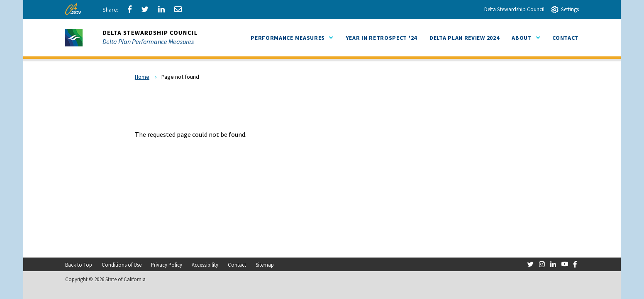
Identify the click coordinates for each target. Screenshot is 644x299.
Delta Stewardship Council (514, 9)
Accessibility (205, 265)
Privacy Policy (167, 265)
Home (142, 77)
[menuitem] (381, 38)
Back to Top (79, 265)
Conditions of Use (122, 265)
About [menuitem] (526, 38)
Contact (237, 265)
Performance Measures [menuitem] (292, 38)
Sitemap (265, 265)
